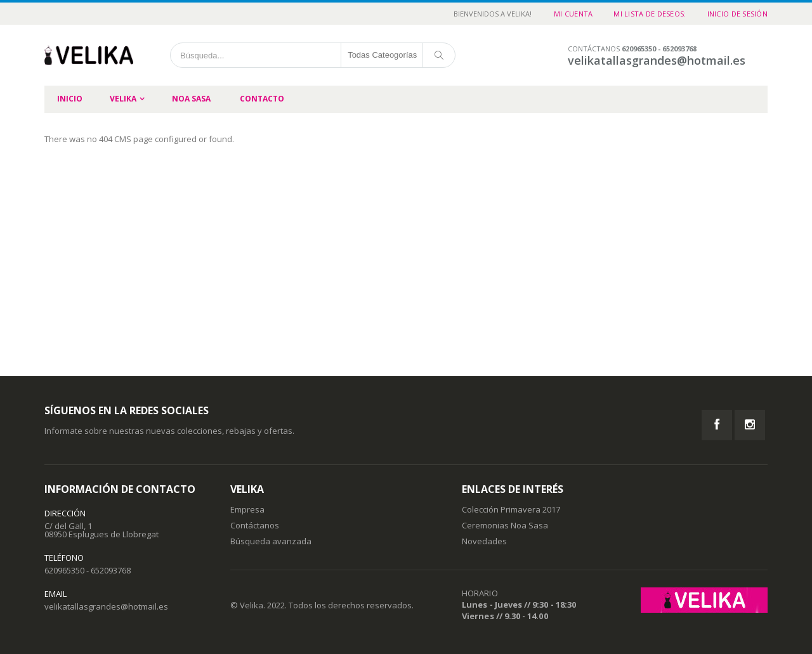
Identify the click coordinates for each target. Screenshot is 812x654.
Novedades (484, 541)
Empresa (247, 509)
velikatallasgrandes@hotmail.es (106, 606)
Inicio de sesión (737, 14)
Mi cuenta (573, 14)
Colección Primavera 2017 (511, 509)
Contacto (262, 99)
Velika (123, 99)
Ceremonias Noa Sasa (505, 525)
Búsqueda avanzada (271, 541)
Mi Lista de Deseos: (650, 14)
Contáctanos (255, 525)
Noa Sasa (191, 99)
